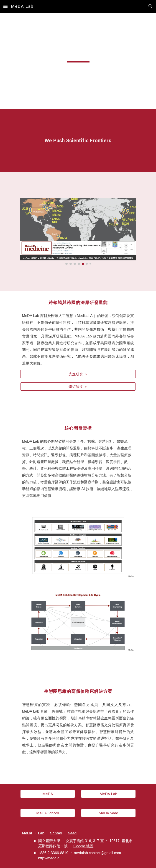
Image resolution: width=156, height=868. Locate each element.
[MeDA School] (48, 813)
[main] (78, 53)
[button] (5, 6)
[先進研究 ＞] (78, 374)
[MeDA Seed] (108, 813)
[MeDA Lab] (108, 794)
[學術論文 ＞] (78, 387)
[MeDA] (48, 794)
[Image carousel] (78, 231)
